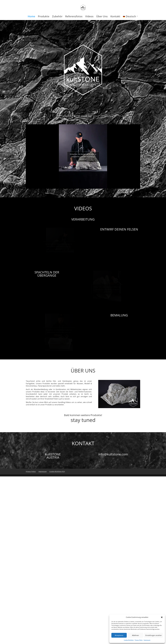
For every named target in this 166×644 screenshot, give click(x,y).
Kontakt (115, 17)
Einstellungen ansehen (154, 635)
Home (31, 17)
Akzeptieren (119, 635)
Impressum (147, 640)
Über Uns (102, 17)
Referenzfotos (74, 17)
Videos (89, 17)
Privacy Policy (139, 640)
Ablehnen (135, 635)
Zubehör (57, 17)
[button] (162, 617)
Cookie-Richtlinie (129, 640)
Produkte (44, 17)
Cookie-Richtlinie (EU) (57, 471)
